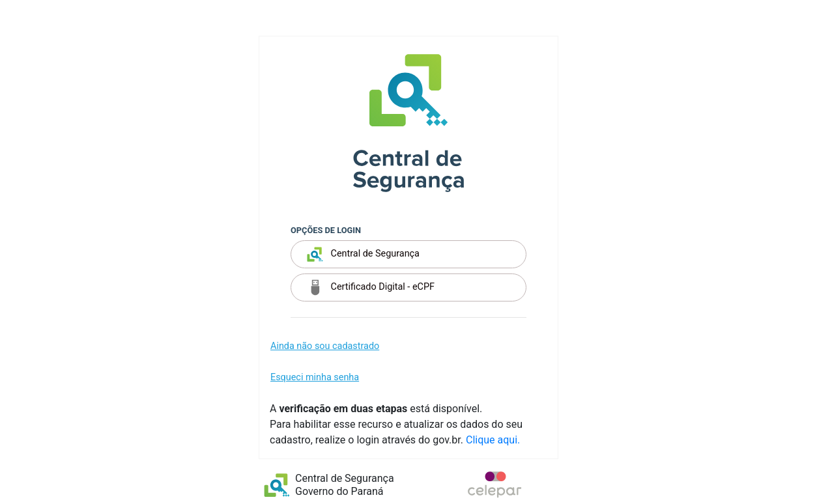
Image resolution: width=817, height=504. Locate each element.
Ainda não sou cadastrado (325, 346)
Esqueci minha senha (315, 377)
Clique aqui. (493, 440)
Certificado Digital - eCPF (371, 287)
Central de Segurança (363, 254)
